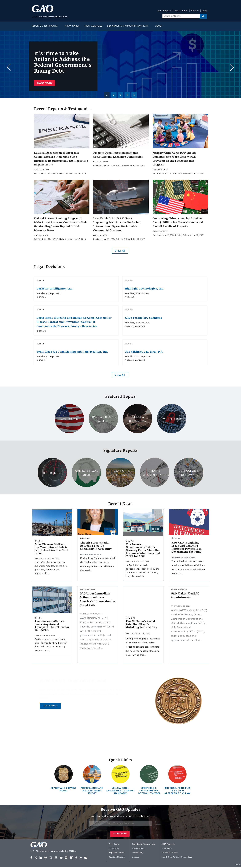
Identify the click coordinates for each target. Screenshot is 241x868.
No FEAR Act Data (170, 853)
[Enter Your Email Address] (120, 823)
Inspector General (117, 853)
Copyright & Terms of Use (144, 844)
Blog (205, 11)
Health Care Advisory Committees (177, 857)
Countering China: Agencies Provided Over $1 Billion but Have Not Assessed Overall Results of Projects (178, 222)
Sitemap (135, 857)
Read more (45, 83)
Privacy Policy (138, 848)
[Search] (181, 16)
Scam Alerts (167, 848)
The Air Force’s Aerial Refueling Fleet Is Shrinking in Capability (96, 546)
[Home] (60, 848)
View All (120, 251)
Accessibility (137, 853)
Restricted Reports (117, 857)
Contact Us (114, 848)
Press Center (181, 11)
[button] (232, 67)
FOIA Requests (168, 844)
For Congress (164, 11)
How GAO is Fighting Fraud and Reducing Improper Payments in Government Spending (187, 547)
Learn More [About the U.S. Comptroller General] (50, 706)
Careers (195, 11)
